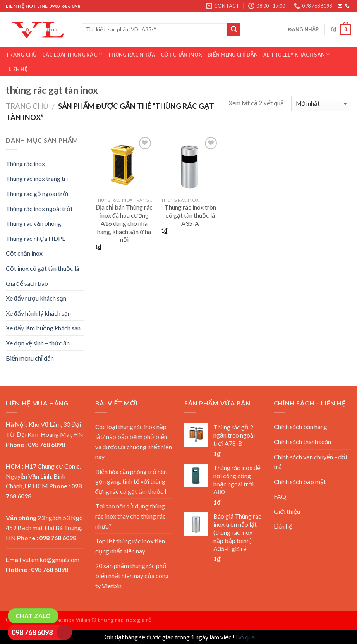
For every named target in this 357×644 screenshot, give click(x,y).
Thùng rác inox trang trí (37, 178)
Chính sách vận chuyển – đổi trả (311, 462)
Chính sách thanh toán (302, 442)
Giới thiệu (287, 511)
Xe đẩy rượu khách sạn (36, 298)
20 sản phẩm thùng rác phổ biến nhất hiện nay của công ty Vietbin (132, 575)
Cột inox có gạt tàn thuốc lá (42, 268)
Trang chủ (21, 55)
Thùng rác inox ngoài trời (39, 209)
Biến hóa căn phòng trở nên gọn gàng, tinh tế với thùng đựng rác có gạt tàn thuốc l (131, 481)
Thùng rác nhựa (131, 55)
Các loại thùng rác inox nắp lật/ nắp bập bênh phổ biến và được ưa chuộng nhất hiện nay (134, 441)
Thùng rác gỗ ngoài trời (37, 193)
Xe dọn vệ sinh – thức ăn (38, 343)
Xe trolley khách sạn (297, 54)
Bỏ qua (245, 637)
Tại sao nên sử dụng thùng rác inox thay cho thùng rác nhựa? (130, 516)
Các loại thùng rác (72, 54)
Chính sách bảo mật (300, 482)
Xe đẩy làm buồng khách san (43, 328)
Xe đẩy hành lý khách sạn (38, 313)
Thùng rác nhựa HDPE (36, 238)
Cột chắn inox (181, 55)
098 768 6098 (32, 632)
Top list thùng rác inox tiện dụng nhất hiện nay (130, 546)
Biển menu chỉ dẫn (233, 55)
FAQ (280, 496)
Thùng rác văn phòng (33, 223)
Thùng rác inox (25, 164)
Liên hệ (18, 69)
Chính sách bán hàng (300, 427)
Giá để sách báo (27, 283)
